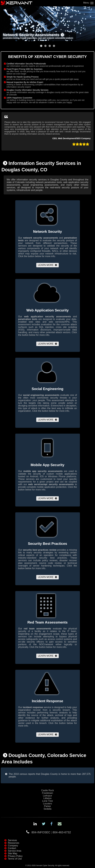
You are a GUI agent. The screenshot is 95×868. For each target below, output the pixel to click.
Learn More (46, 265)
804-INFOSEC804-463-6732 (51, 832)
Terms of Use (15, 859)
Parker (47, 806)
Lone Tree (47, 801)
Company (13, 846)
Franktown (47, 793)
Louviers (47, 804)
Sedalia (47, 809)
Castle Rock (47, 790)
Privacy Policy (15, 856)
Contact (12, 848)
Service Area (15, 851)
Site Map (13, 853)
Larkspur (47, 796)
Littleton (47, 798)
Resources (14, 843)
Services (12, 840)
